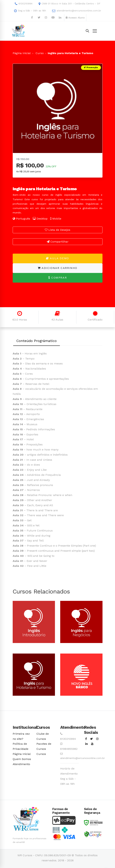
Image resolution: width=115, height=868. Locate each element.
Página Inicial (22, 53)
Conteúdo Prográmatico (37, 341)
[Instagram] (97, 739)
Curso (39, 53)
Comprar (57, 278)
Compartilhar (58, 242)
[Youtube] (92, 744)
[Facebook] (86, 739)
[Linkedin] (86, 744)
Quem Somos (22, 759)
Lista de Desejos (57, 230)
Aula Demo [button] (57, 258)
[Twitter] (91, 739)
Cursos (41, 754)
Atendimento (21, 764)
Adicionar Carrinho (57, 268)
